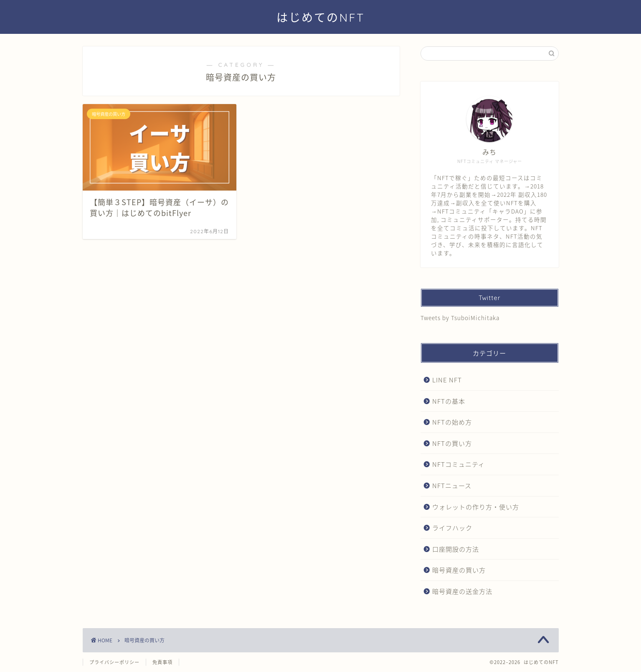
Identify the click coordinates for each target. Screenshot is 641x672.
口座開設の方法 (456, 549)
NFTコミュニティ (459, 464)
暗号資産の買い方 (459, 570)
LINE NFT (447, 380)
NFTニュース (452, 485)
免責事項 (162, 662)
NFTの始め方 (452, 422)
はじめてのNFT (320, 18)
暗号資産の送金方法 (462, 591)
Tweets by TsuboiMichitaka (460, 318)
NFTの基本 (449, 401)
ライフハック (452, 528)
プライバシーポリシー (114, 662)
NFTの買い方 (452, 443)
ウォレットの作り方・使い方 (476, 507)
